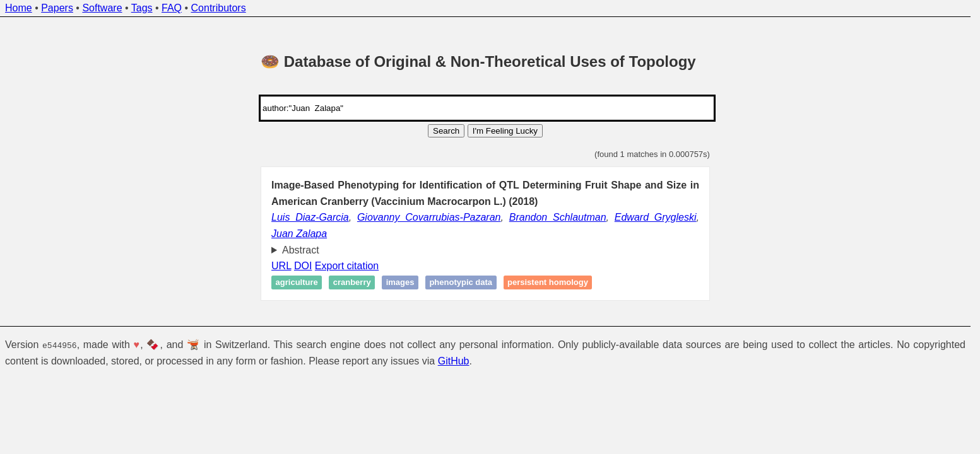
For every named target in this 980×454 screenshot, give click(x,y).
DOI (303, 266)
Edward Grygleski (656, 217)
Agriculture (297, 283)
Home (19, 8)
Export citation (347, 266)
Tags (142, 8)
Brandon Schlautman (558, 217)
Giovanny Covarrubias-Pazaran (429, 217)
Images (400, 283)
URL (281, 266)
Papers (57, 8)
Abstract (301, 250)
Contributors (219, 8)
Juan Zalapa (299, 234)
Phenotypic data (461, 283)
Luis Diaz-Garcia (310, 217)
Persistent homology (548, 283)
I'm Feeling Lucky (505, 131)
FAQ (172, 8)
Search (446, 131)
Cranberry (352, 283)
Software (102, 8)
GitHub (454, 361)
